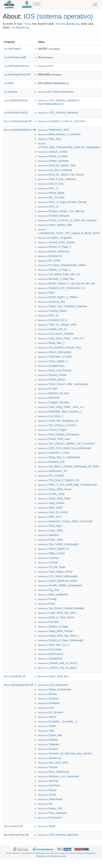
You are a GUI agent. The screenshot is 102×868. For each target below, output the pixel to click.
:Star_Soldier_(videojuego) (58, 544)
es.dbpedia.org (21, 27)
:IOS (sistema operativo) (56, 92)
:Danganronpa (51, 366)
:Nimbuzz (48, 699)
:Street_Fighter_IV (53, 549)
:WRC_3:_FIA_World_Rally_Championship (67, 485)
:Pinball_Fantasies (53, 161)
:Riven (47, 604)
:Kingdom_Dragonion (55, 238)
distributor (14, 676)
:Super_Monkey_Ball (55, 225)
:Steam (47, 717)
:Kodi (46, 708)
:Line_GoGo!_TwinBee (56, 334)
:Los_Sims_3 (50, 416)
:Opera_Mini (50, 735)
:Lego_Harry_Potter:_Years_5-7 (61, 338)
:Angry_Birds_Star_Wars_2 (58, 636)
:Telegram (49, 744)
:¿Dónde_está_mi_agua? (57, 668)
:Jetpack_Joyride (53, 152)
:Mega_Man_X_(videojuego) (59, 457)
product (13, 826)
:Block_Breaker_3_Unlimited (59, 134)
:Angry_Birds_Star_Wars (57, 613)
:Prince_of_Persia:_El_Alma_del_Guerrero (67, 220)
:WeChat (48, 781)
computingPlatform (20, 130)
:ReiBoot (48, 740)
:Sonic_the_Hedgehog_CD (58, 421)
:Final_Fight (50, 526)
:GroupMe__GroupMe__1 (58, 721)
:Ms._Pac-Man (51, 197)
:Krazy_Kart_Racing (54, 370)
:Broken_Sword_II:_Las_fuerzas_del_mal (66, 283)
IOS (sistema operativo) (58, 16)
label (9, 83)
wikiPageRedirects (17, 66)
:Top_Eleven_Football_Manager (61, 608)
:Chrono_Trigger (52, 430)
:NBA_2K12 (50, 139)
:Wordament (50, 659)
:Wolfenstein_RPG (53, 130)
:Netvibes (48, 535)
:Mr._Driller (49, 261)
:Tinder (47, 726)
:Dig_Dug (48, 590)
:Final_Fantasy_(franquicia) (59, 434)
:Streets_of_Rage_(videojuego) (61, 640)
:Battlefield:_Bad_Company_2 (60, 411)
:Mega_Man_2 (51, 343)
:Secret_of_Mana (53, 156)
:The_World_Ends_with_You (59, 274)
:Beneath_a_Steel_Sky (56, 279)
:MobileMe (49, 703)
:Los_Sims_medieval (55, 170)
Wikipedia (40, 853)
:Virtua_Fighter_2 (53, 361)
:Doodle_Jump (51, 494)
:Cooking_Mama (52, 311)
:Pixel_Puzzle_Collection (57, 179)
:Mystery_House (52, 375)
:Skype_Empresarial (54, 689)
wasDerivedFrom (16, 100)
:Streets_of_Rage (53, 626)
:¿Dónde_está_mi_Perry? (58, 663)
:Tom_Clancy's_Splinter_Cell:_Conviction (66, 444)
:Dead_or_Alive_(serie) (56, 617)
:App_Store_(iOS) (53, 763)
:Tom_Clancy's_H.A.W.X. (57, 425)
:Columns (48, 558)
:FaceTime (49, 785)
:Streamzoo (50, 758)
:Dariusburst (50, 256)
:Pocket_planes (52, 379)
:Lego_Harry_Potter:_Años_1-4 (61, 407)
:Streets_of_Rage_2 (54, 270)
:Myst (46, 293)
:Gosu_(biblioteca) (53, 772)
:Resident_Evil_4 (53, 320)
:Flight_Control (51, 553)
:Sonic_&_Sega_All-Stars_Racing (62, 202)
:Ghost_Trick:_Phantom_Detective (62, 306)
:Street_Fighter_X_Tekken (58, 297)
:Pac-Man (48, 622)
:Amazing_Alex (52, 302)
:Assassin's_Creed (54, 453)
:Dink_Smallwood (53, 594)
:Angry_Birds (50, 530)
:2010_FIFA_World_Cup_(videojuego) (64, 448)
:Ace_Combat (51, 476)
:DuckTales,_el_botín (55, 357)
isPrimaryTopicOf (16, 113)
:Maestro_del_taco (54, 393)
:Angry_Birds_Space (55, 489)
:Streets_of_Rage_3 (54, 247)
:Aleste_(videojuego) (55, 352)
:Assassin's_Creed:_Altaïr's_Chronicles (65, 521)
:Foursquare (50, 818)
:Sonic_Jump (50, 540)
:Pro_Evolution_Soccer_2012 (60, 347)
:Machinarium (51, 654)
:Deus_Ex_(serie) (53, 512)
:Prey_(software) (52, 813)
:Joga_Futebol (51, 503)
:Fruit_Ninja (50, 649)
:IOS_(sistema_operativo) (58, 113)
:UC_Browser (51, 712)
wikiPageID (13, 49)
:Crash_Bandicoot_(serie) (58, 581)
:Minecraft (49, 398)
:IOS (46, 66)
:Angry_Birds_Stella (54, 498)
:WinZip (47, 694)
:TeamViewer (50, 799)
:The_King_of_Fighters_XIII (59, 480)
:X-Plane (48, 562)
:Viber (46, 731)
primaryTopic (16, 835)
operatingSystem (18, 685)
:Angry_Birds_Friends (55, 631)
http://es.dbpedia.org (68, 24)
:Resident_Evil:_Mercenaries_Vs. (62, 288)
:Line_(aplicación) (53, 685)
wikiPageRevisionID (18, 74)
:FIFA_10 (48, 315)
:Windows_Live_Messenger (59, 776)
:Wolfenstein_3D (52, 471)
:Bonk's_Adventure (54, 251)
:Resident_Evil (51, 462)
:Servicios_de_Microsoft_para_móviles (65, 753)
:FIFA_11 (48, 188)
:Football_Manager (54, 216)
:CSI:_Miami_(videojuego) (58, 576)
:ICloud (47, 790)
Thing (27, 24)
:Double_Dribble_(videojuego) (60, 585)
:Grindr (47, 795)
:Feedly (47, 599)
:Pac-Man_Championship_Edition (62, 265)
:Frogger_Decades (54, 402)
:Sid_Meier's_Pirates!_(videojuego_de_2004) (68, 466)
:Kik (45, 804)
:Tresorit (48, 767)
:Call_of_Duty (51, 184)
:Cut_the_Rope (52, 567)
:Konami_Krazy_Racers (56, 242)
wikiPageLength (15, 57)
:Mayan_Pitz (50, 808)
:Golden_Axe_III (52, 329)
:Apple (47, 826)
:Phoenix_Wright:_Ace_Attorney (61, 211)
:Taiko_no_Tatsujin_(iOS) (57, 325)
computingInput (18, 121)
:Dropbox (48, 749)
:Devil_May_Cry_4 (53, 645)
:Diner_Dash (50, 508)
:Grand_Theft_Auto (54, 439)
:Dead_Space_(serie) (55, 572)
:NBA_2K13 (50, 517)
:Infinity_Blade (51, 193)
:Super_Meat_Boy (53, 676)
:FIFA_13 (48, 207)
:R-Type (47, 389)
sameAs (11, 92)
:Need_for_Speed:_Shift (57, 165)
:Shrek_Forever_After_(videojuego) (63, 384)
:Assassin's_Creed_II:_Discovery (62, 121)
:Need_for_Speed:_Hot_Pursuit (61, 175)
